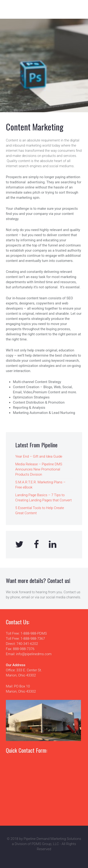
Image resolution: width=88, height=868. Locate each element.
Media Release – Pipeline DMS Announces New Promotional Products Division (39, 469)
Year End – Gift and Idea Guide (39, 456)
